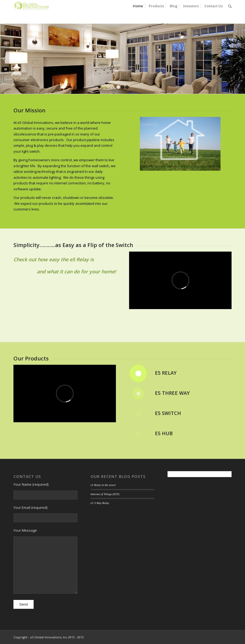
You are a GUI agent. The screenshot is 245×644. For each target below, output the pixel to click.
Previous (5, 59)
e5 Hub (164, 433)
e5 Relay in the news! (103, 485)
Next (240, 59)
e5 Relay (166, 373)
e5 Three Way (172, 393)
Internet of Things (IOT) (105, 494)
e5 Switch (168, 413)
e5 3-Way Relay (100, 503)
